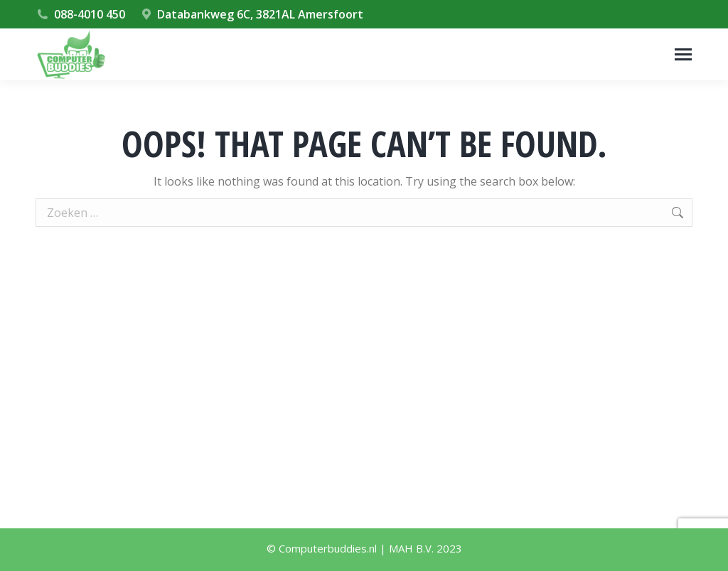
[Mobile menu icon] (683, 54)
